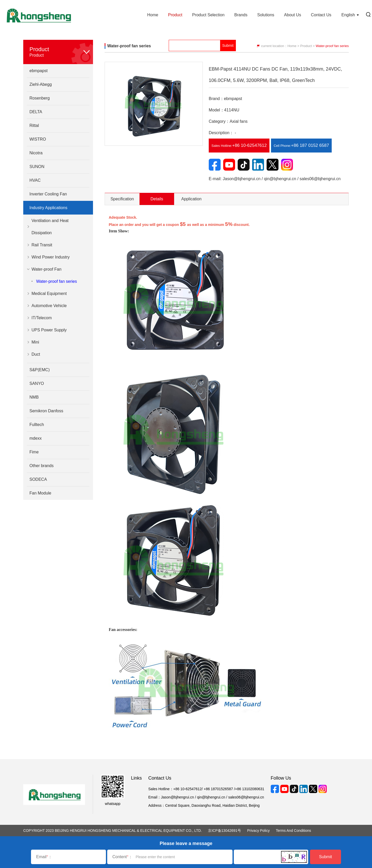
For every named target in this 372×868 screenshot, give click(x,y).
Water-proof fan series (57, 281)
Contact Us (321, 15)
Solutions (266, 15)
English (348, 15)
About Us (293, 15)
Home (153, 15)
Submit (326, 857)
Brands (241, 15)
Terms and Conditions (293, 831)
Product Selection (208, 15)
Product (175, 15)
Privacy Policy (258, 831)
